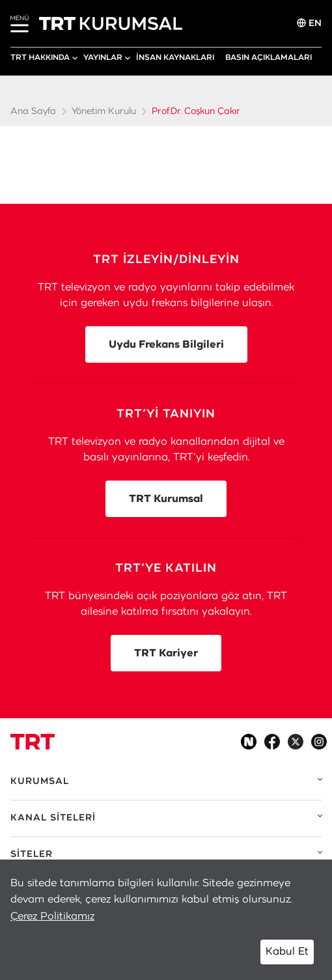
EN (309, 23)
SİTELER (32, 854)
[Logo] (33, 742)
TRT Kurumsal (166, 499)
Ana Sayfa (33, 111)
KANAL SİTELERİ (53, 818)
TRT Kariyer (166, 653)
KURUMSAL (40, 781)
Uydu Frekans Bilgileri (166, 344)
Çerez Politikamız (52, 916)
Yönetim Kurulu (104, 111)
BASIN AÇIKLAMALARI (269, 57)
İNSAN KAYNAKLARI (175, 57)
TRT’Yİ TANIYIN (166, 414)
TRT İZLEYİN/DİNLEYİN (166, 260)
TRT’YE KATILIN (166, 568)
